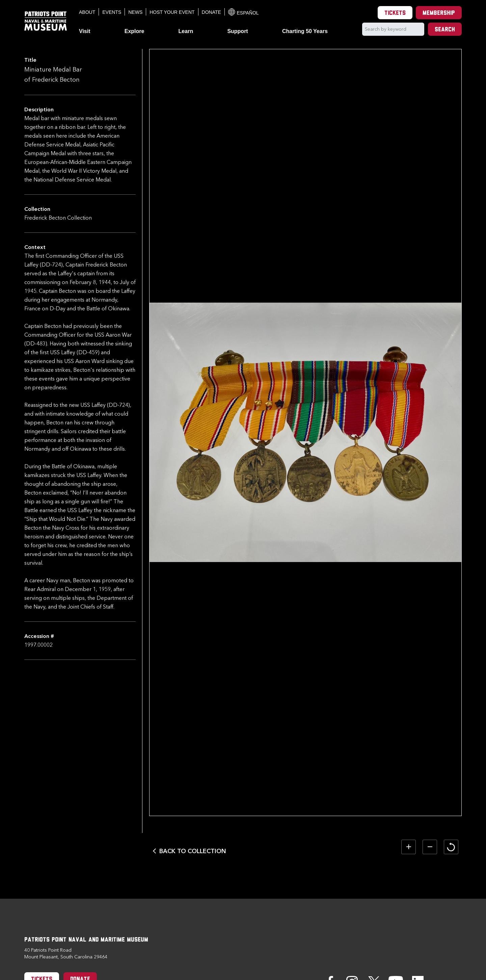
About (87, 12)
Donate (211, 12)
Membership (439, 13)
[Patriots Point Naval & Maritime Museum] (46, 21)
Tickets (395, 13)
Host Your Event (172, 12)
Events (112, 12)
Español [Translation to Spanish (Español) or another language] (244, 12)
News (135, 12)
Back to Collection (193, 851)
